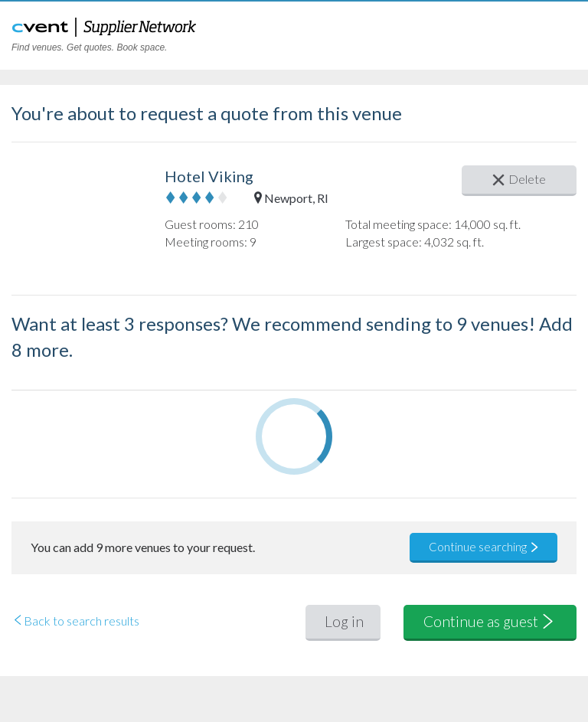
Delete (519, 179)
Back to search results (75, 621)
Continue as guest (490, 621)
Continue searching (484, 547)
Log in (344, 621)
